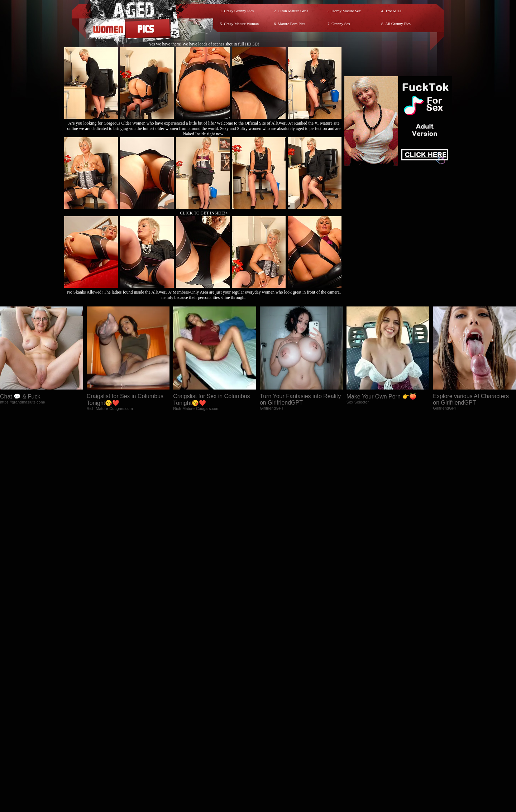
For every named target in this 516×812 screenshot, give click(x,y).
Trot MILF (394, 11)
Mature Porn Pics (291, 24)
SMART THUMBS (271, 748)
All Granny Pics (398, 24)
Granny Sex (341, 24)
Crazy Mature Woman (241, 24)
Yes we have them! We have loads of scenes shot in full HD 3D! (204, 44)
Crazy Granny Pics (239, 11)
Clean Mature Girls (293, 11)
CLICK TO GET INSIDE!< (204, 213)
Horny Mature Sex (346, 11)
